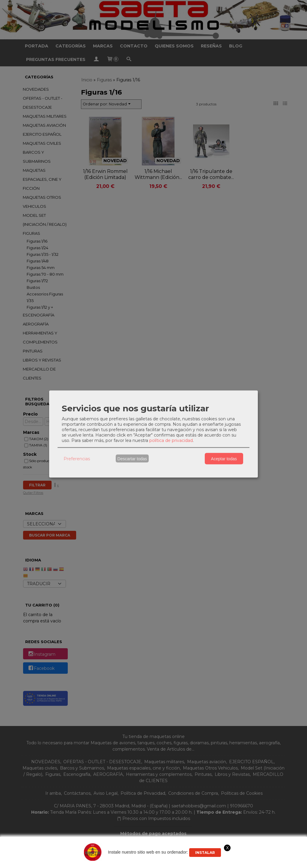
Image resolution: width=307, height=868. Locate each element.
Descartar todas (132, 458)
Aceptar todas (224, 458)
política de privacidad (171, 440)
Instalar (205, 853)
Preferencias (77, 458)
